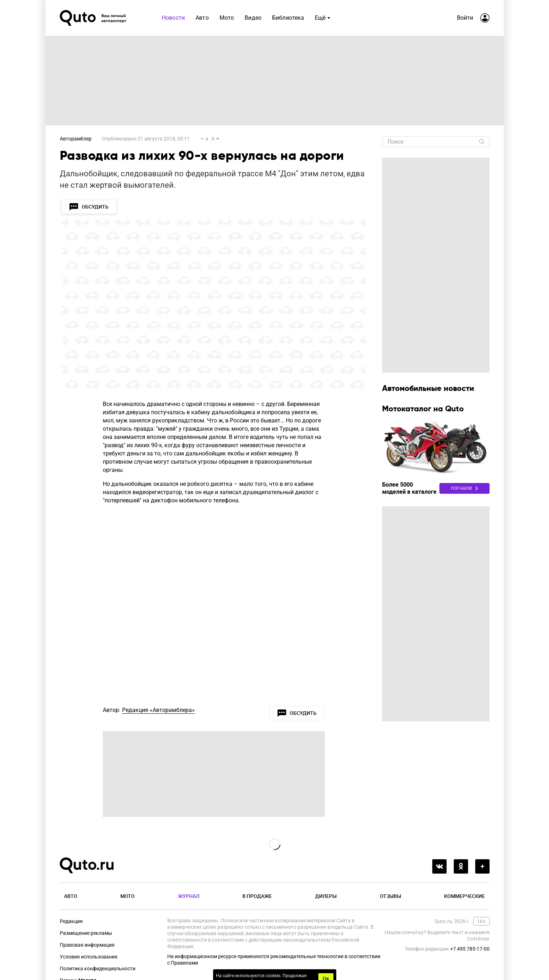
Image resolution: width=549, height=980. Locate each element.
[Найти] (482, 142)
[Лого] (94, 18)
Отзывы (391, 896)
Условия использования (89, 957)
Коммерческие (464, 896)
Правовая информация (87, 945)
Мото (127, 896)
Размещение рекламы (86, 933)
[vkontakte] (439, 866)
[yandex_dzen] (482, 866)
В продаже (257, 896)
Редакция (71, 921)
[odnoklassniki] (461, 866)
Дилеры (326, 896)
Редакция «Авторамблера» (158, 710)
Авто (71, 896)
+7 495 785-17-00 (470, 949)
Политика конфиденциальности (98, 969)
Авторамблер (76, 139)
